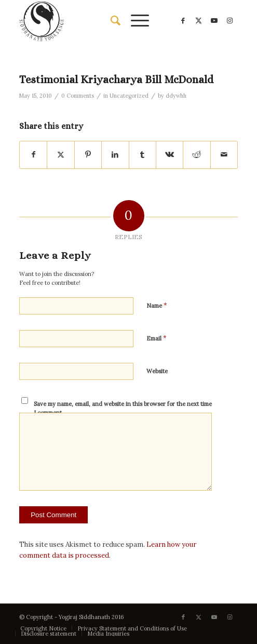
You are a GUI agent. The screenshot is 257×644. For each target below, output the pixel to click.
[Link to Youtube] (214, 21)
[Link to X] (199, 21)
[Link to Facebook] (183, 21)
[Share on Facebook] (33, 155)
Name (157, 305)
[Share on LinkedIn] (115, 155)
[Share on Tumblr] (143, 155)
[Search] (110, 21)
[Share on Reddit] (197, 155)
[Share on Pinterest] (88, 155)
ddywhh (176, 96)
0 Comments (78, 96)
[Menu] (135, 21)
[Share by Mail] (224, 155)
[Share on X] (60, 155)
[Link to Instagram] (230, 21)
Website (157, 371)
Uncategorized (129, 96)
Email (157, 338)
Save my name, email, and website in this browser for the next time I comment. (123, 408)
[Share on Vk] (170, 155)
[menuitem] (110, 21)
